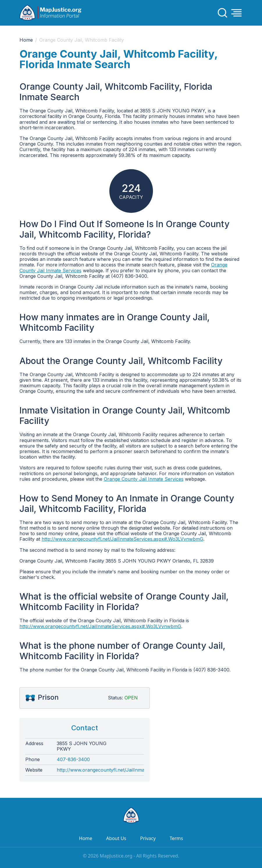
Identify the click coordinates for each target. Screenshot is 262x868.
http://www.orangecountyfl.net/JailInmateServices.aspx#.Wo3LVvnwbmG (122, 539)
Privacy (148, 838)
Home (26, 40)
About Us (116, 838)
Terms (176, 838)
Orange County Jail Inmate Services (144, 479)
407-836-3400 (73, 760)
